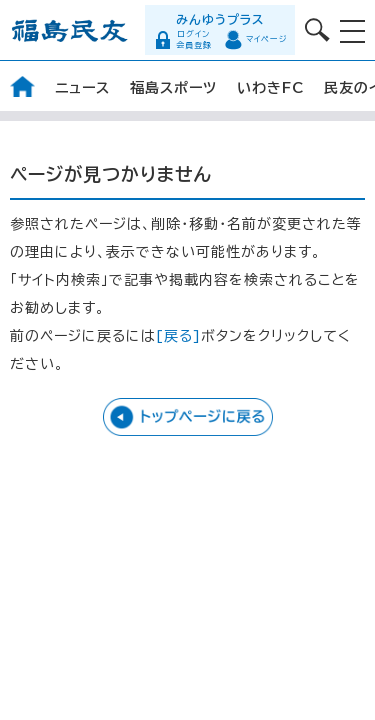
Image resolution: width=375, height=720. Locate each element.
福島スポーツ (173, 88)
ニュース (82, 88)
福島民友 (70, 30)
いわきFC (270, 88)
